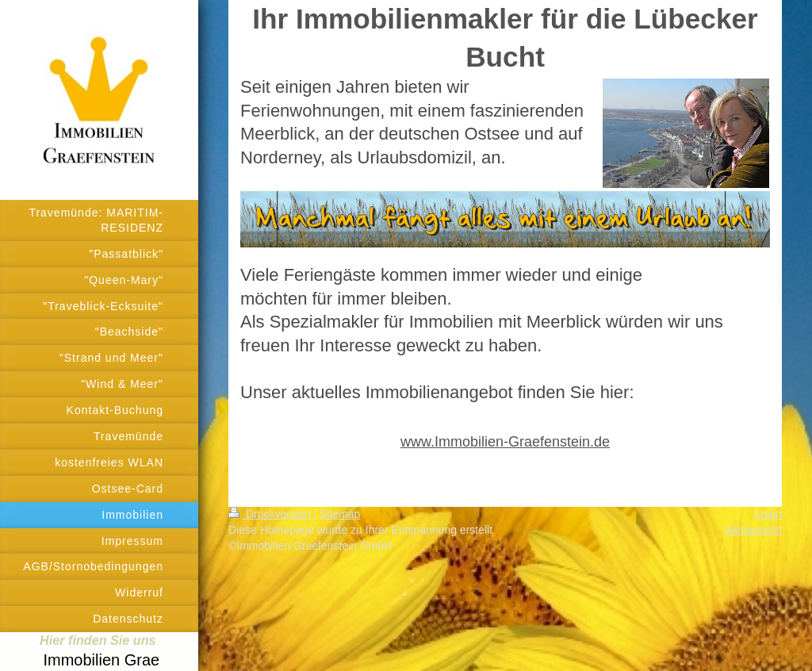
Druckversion (271, 514)
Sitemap (340, 514)
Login (768, 514)
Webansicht (753, 530)
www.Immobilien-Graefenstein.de (505, 442)
